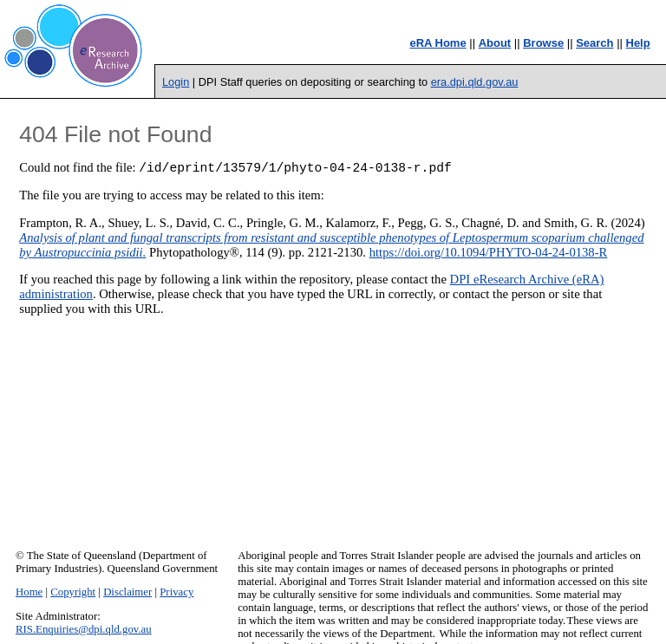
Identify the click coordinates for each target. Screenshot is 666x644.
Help (638, 43)
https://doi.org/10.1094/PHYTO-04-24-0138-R (489, 255)
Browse (543, 43)
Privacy (176, 592)
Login (176, 82)
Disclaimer (127, 592)
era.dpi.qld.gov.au (475, 82)
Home (29, 592)
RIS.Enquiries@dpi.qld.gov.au (84, 629)
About (495, 43)
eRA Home (437, 43)
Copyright (73, 592)
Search (594, 43)
